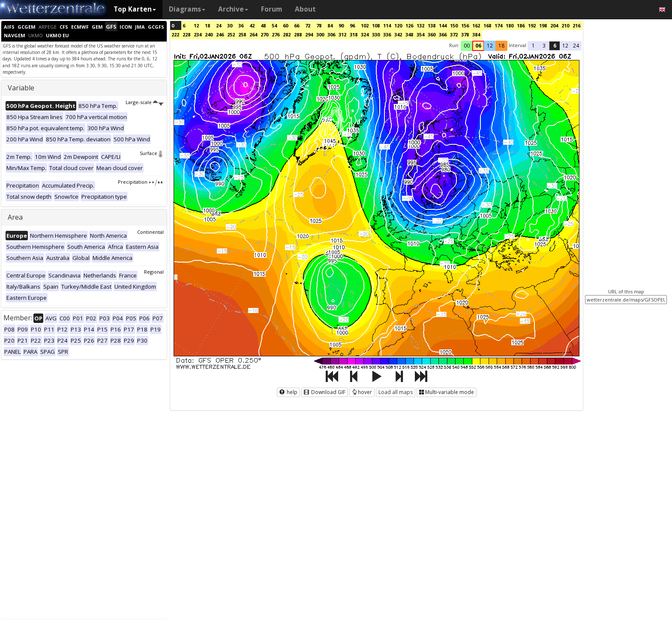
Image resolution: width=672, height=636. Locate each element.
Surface (152, 153)
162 (476, 25)
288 (298, 34)
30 (230, 25)
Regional (154, 272)
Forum (271, 9)
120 (398, 25)
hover (362, 392)
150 (454, 25)
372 (454, 34)
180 (510, 25)
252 (231, 34)
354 (420, 34)
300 (320, 34)
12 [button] (490, 46)
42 (252, 25)
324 (365, 34)
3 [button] (544, 46)
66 (297, 25)
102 (365, 25)
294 (309, 34)
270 (264, 34)
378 (465, 34)
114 (387, 25)
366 (443, 34)
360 (432, 34)
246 (220, 34)
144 (443, 25)
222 (175, 34)
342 (398, 34)
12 (196, 25)
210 (565, 25)
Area (15, 217)
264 (253, 34)
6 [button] (555, 46)
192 (532, 25)
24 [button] (576, 46)
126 (409, 25)
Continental (150, 232)
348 (409, 34)
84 (330, 25)
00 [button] (467, 46)
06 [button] (478, 46)
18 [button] (501, 46)
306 (331, 34)
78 (319, 25)
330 (376, 34)
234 (198, 34)
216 (576, 25)
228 (186, 34)
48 (263, 25)
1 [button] (533, 46)
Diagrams (187, 9)
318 (354, 34)
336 (387, 34)
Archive (233, 9)
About (305, 9)
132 (420, 25)
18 (207, 25)
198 (543, 25)
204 (554, 25)
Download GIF (325, 392)
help (288, 392)
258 (242, 34)
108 (376, 25)
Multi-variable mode (447, 392)
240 (209, 34)
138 (432, 25)
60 (285, 25)
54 (274, 25)
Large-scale (145, 102)
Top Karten (135, 9)
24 (219, 25)
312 (342, 34)
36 (241, 25)
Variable (21, 88)
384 (476, 34)
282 (287, 34)
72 (308, 25)
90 (341, 25)
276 (276, 34)
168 (487, 25)
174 (498, 25)
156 (465, 25)
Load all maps (396, 392)
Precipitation (141, 182)
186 (521, 25)
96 (352, 25)
